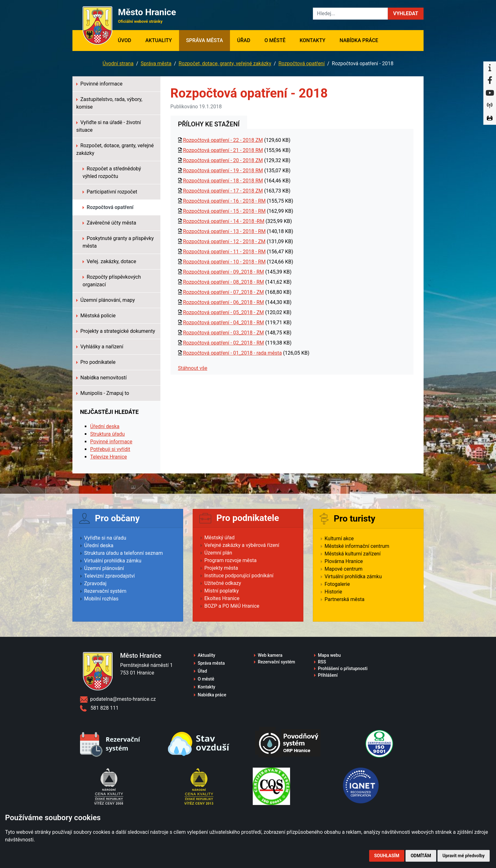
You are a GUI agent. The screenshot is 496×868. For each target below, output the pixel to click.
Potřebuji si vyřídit (110, 449)
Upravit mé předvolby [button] (464, 856)
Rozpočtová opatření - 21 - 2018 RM (223, 150)
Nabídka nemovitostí (102, 378)
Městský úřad (220, 538)
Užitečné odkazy (223, 583)
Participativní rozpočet (110, 192)
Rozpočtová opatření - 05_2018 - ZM (223, 312)
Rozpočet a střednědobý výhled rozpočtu (112, 172)
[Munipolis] (490, 106)
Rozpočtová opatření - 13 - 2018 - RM (224, 231)
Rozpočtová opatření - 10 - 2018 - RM (224, 262)
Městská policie (96, 316)
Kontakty (312, 40)
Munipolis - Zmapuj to (103, 393)
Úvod (128, 40)
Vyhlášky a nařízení (100, 347)
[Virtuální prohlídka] (490, 118)
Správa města (205, 40)
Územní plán (218, 553)
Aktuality (158, 40)
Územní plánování (104, 568)
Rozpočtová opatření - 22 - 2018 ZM (223, 140)
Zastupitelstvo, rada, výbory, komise (109, 103)
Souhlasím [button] (387, 856)
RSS (322, 662)
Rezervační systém (105, 591)
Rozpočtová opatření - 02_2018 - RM (223, 343)
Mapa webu (329, 655)
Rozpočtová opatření (301, 63)
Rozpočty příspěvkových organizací (112, 281)
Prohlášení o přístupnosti (343, 668)
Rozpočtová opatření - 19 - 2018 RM (223, 171)
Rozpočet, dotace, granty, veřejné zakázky (225, 63)
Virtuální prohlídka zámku (113, 561)
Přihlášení (328, 675)
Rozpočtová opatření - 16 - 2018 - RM (224, 201)
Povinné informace (99, 84)
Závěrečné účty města (109, 223)
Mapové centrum (344, 569)
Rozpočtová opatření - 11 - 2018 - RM (224, 252)
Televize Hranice (108, 457)
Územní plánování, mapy (105, 300)
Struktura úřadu (107, 434)
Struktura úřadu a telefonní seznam (124, 553)
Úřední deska (105, 426)
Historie (333, 592)
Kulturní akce (339, 539)
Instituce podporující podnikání (239, 576)
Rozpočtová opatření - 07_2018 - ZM (223, 292)
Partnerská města (344, 599)
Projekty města (221, 568)
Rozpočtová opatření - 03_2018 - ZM (223, 333)
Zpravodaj (95, 583)
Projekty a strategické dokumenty (116, 331)
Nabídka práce (359, 40)
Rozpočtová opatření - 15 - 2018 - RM (224, 211)
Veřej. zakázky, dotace (109, 261)
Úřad (244, 40)
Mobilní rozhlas (101, 599)
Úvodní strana (118, 63)
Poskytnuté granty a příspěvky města (118, 242)
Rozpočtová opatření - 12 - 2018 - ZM (224, 241)
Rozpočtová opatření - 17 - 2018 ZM (223, 191)
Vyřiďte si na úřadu (105, 538)
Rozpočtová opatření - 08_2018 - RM (223, 282)
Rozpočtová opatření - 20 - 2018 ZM (223, 160)
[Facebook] (490, 80)
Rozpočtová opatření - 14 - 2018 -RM (223, 221)
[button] (406, 14)
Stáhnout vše (193, 368)
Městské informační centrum (357, 546)
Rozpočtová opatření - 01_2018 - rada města (232, 353)
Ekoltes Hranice (222, 598)
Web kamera (270, 655)
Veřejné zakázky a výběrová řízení (242, 545)
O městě (275, 40)
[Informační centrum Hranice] (490, 68)
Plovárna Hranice (344, 561)
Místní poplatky (222, 591)
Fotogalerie (337, 584)
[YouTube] (490, 93)
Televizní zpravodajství (109, 576)
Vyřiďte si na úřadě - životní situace (109, 126)
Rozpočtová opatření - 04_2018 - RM (223, 323)
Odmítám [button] (421, 856)
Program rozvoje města (230, 560)
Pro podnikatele (96, 362)
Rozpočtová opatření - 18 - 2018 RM (223, 181)
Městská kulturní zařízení (353, 554)
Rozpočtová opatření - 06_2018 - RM (223, 302)
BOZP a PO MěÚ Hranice (232, 606)
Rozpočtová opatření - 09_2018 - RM (223, 272)
